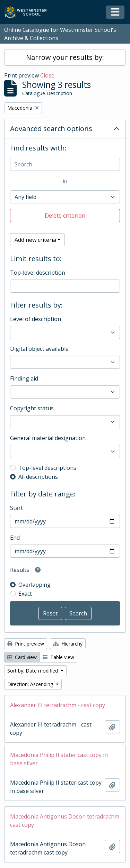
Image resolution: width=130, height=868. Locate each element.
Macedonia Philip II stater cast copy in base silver (59, 759)
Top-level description (38, 273)
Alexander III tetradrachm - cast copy (58, 705)
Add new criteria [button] (35, 240)
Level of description (36, 319)
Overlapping (34, 585)
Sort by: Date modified (33, 671)
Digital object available (39, 349)
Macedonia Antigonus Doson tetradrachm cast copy (65, 821)
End (15, 538)
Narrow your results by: (65, 57)
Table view (58, 657)
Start (16, 508)
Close (47, 75)
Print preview (26, 644)
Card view (22, 657)
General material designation (48, 438)
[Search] (65, 164)
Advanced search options (51, 129)
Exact (25, 594)
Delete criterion (65, 216)
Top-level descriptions (47, 468)
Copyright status (32, 408)
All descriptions (38, 477)
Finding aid (24, 378)
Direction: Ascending (31, 684)
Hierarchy (68, 644)
